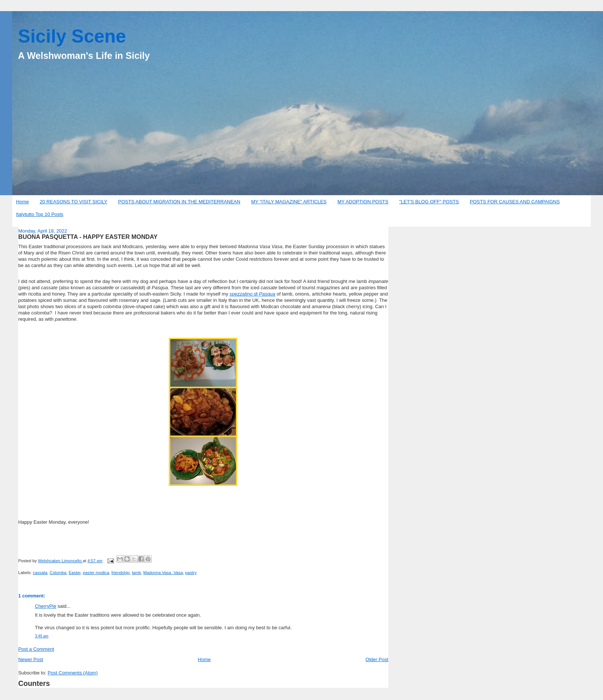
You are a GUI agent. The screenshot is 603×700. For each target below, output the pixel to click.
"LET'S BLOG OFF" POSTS (429, 202)
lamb (136, 573)
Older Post (377, 659)
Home (22, 202)
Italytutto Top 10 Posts (40, 214)
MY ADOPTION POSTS (363, 202)
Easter (74, 573)
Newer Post (31, 659)
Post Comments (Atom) (73, 673)
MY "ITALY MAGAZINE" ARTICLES (289, 202)
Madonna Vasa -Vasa (163, 573)
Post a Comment (36, 649)
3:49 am (42, 636)
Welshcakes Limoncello (61, 561)
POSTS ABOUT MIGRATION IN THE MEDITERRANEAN (179, 202)
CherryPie (46, 606)
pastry (191, 573)
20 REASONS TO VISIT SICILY (73, 202)
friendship (120, 573)
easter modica (96, 573)
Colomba (58, 573)
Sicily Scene (72, 36)
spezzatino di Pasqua (252, 294)
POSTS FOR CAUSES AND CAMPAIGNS (515, 202)
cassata (40, 573)
